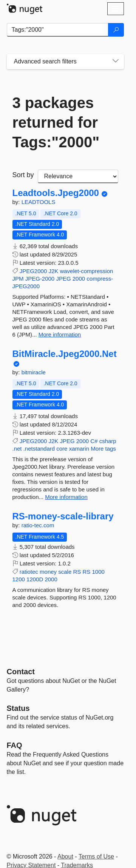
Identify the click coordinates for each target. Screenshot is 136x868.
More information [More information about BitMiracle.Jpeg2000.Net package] (66, 497)
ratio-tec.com (38, 525)
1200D (35, 579)
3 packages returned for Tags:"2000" (56, 122)
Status (18, 708)
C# (94, 441)
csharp (108, 441)
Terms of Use (96, 856)
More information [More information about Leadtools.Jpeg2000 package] (60, 334)
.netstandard (39, 449)
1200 (19, 579)
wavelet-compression (86, 271)
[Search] (116, 30)
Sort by (23, 175)
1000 (98, 572)
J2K (53, 271)
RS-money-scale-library (63, 516)
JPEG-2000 (40, 279)
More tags (103, 449)
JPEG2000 (33, 271)
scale (65, 572)
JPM (18, 279)
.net (17, 449)
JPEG (63, 279)
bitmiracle (34, 372)
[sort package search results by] (78, 176)
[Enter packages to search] (58, 30)
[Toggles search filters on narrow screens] (116, 62)
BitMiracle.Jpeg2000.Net (65, 354)
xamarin (79, 449)
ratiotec (29, 572)
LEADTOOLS (39, 202)
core (62, 449)
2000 (79, 279)
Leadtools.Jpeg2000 (56, 193)
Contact (21, 672)
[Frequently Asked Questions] (15, 745)
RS (77, 572)
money (48, 572)
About (65, 856)
